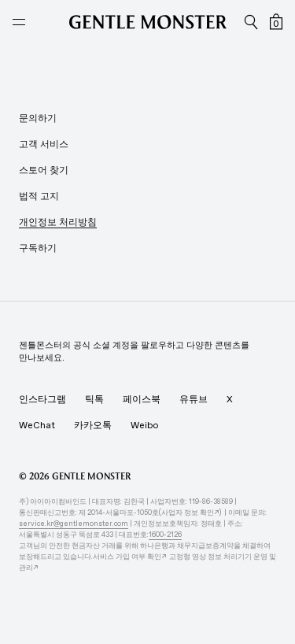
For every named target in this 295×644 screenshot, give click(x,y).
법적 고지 (39, 196)
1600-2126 (165, 534)
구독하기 (38, 248)
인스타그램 (42, 399)
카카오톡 (93, 425)
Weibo (144, 425)
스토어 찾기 (44, 170)
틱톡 (94, 399)
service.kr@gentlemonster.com (74, 523)
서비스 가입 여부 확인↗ (131, 556)
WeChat (37, 425)
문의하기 (38, 118)
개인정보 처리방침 (58, 222)
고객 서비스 (44, 144)
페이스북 (142, 399)
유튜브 (194, 399)
